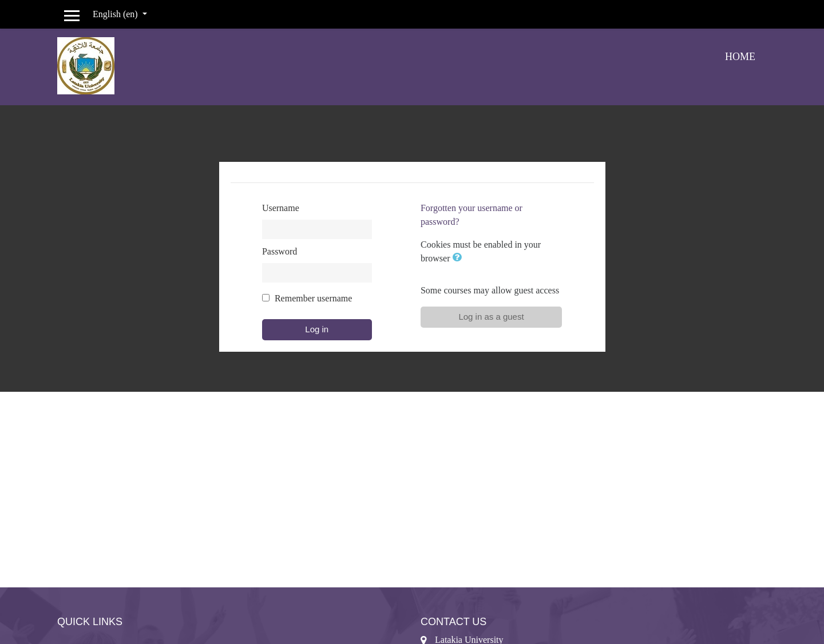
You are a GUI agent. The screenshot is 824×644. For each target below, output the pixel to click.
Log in (317, 329)
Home (740, 57)
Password (280, 251)
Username (281, 208)
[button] (459, 258)
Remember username (314, 298)
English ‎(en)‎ (116, 14)
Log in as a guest (491, 317)
